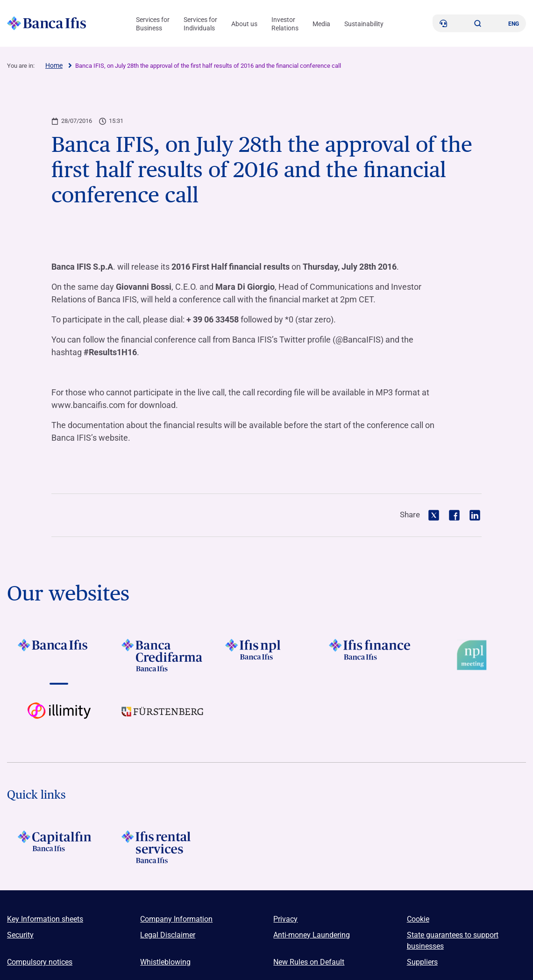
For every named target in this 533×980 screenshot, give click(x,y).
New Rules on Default (309, 962)
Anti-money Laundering (312, 935)
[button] (478, 23)
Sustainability (364, 24)
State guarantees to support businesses (453, 941)
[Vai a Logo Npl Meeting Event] (474, 655)
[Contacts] (443, 23)
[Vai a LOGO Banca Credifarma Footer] (163, 655)
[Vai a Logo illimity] (59, 719)
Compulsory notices (40, 962)
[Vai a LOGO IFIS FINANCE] (370, 655)
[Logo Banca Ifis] (47, 23)
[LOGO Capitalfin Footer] (59, 847)
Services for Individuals (200, 24)
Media (321, 24)
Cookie (418, 919)
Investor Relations (285, 24)
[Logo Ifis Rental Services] (163, 847)
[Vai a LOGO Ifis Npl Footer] (266, 655)
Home (54, 65)
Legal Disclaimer (168, 935)
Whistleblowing (165, 962)
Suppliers (422, 962)
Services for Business (153, 24)
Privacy (285, 919)
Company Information (176, 919)
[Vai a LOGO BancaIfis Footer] (59, 655)
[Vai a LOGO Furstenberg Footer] (163, 719)
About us (244, 24)
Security (20, 935)
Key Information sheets (45, 919)
